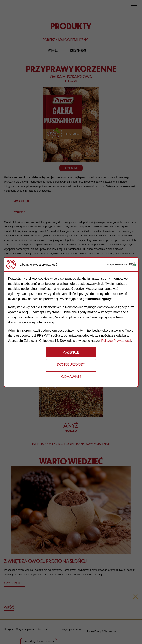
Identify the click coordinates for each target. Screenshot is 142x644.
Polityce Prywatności (116, 341)
